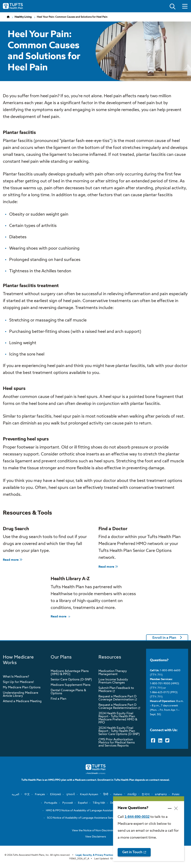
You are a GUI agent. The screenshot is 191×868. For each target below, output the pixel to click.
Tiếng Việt (99, 803)
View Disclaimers (96, 837)
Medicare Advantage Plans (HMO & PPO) (70, 673)
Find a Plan (58, 699)
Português (51, 803)
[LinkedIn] (160, 741)
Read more (13, 560)
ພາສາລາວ (161, 794)
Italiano (118, 794)
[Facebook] (153, 741)
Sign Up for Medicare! (18, 682)
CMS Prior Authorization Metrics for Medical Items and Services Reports (117, 743)
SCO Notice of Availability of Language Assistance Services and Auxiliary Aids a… (96, 818)
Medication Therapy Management (113, 673)
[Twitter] (167, 741)
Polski (176, 794)
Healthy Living (23, 17)
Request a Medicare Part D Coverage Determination (117, 698)
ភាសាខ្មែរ (132, 794)
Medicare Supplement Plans (71, 685)
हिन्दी (106, 794)
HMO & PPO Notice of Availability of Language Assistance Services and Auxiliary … (96, 811)
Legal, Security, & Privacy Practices (95, 855)
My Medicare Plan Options (22, 688)
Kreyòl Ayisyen (89, 794)
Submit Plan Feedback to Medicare (116, 690)
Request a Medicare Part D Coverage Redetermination (118, 707)
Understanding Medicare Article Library (21, 694)
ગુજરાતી (70, 794)
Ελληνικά (55, 794)
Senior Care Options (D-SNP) (71, 680)
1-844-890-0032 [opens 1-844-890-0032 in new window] (137, 817)
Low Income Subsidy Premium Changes (113, 681)
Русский (68, 803)
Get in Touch (132, 852)
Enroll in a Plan (164, 638)
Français (40, 794)
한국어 (146, 794)
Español (83, 803)
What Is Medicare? (16, 677)
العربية (15, 794)
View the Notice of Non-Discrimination (96, 831)
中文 (27, 794)
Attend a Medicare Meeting (22, 701)
